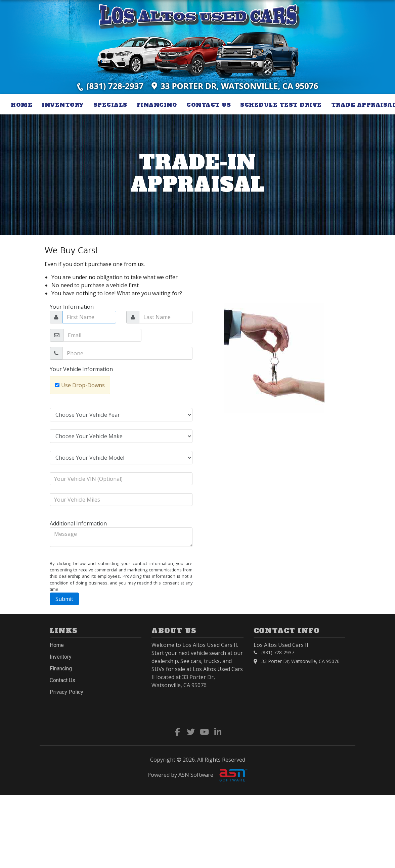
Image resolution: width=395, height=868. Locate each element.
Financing (157, 105)
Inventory (63, 105)
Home (21, 105)
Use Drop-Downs (83, 385)
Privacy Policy (67, 692)
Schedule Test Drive (281, 105)
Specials (110, 105)
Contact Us (209, 105)
